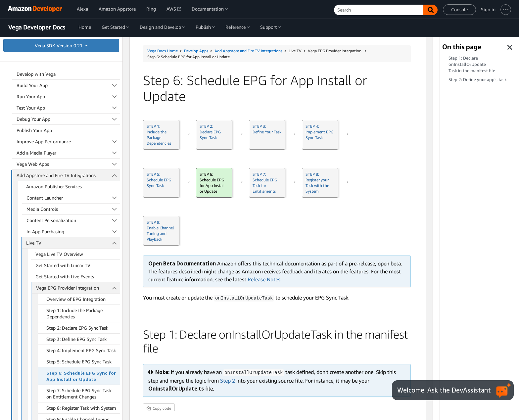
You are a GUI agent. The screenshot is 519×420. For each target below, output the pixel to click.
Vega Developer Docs (37, 27)
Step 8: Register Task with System (81, 276)
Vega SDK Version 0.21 (59, 46)
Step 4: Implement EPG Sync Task (81, 218)
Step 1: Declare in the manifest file (472, 64)
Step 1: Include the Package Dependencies (74, 181)
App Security (68, 385)
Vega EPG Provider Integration (78, 155)
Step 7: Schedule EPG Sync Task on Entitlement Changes (79, 261)
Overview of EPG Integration (76, 167)
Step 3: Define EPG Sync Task (76, 207)
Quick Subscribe (73, 362)
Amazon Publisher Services (54, 54)
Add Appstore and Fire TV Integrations (248, 51)
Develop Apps (196, 51)
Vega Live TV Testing (57, 339)
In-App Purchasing (73, 99)
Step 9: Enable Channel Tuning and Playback (78, 290)
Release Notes (264, 279)
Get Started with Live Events (65, 144)
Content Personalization (73, 88)
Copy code (159, 408)
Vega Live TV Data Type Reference (71, 327)
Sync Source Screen (55, 316)
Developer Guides (68, 374)
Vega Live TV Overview (59, 122)
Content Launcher (73, 65)
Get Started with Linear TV (63, 133)
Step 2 (228, 380)
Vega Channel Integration (62, 305)
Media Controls (73, 77)
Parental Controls (44, 351)
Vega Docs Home (163, 51)
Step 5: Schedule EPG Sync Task (79, 229)
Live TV (73, 110)
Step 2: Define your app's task (478, 80)
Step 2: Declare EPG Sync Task (77, 195)
